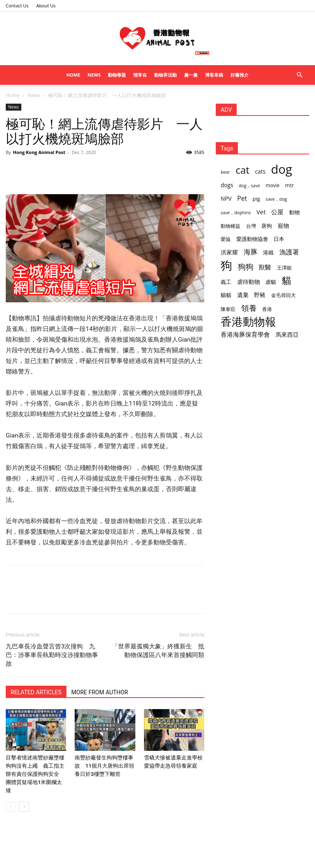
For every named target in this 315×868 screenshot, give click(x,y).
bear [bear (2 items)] (225, 172)
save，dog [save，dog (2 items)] (276, 199)
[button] (299, 75)
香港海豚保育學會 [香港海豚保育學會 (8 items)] (245, 334)
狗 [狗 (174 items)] (226, 265)
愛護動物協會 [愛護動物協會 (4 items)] (252, 239)
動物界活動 (165, 75)
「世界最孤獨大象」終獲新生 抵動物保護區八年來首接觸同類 (158, 651)
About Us (46, 6)
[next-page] (24, 807)
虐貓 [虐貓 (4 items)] (271, 282)
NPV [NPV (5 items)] (226, 198)
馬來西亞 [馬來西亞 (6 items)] (287, 334)
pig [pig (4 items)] (256, 199)
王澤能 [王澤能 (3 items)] (284, 267)
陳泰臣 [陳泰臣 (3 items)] (228, 309)
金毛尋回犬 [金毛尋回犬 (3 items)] (283, 295)
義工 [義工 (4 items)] (226, 282)
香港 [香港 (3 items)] (267, 309)
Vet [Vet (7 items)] (261, 212)
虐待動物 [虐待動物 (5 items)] (249, 282)
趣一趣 (191, 75)
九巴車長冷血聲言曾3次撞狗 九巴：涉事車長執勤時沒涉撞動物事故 (52, 655)
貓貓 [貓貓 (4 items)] (226, 295)
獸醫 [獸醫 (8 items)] (265, 267)
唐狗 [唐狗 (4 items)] (267, 226)
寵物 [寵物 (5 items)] (283, 225)
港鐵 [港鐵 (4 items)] (268, 252)
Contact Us (17, 6)
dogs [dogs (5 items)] (227, 185)
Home (73, 75)
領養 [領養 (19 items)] (249, 308)
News (94, 75)
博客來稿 (214, 75)
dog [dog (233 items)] (282, 169)
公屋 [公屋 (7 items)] (277, 212)
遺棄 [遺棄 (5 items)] (243, 295)
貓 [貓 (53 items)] (286, 280)
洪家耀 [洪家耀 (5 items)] (229, 252)
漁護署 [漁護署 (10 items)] (289, 252)
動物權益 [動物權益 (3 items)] (231, 226)
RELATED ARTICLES (36, 692)
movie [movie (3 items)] (273, 185)
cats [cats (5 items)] (260, 171)
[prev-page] (11, 807)
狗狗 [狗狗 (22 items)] (246, 266)
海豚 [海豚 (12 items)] (251, 252)
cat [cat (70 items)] (242, 170)
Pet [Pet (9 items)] (242, 198)
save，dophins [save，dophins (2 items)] (236, 213)
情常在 (140, 75)
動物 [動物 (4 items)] (294, 212)
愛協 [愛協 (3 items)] (226, 239)
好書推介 (240, 75)
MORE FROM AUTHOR (100, 692)
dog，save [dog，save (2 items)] (249, 186)
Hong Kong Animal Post (39, 152)
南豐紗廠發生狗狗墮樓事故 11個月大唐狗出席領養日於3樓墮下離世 (104, 766)
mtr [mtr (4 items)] (290, 185)
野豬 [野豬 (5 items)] (260, 295)
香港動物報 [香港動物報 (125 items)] (248, 322)
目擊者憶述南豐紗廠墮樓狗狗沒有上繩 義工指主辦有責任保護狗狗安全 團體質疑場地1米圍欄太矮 (35, 774)
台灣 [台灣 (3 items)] (251, 226)
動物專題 (117, 75)
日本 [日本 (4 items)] (279, 239)
